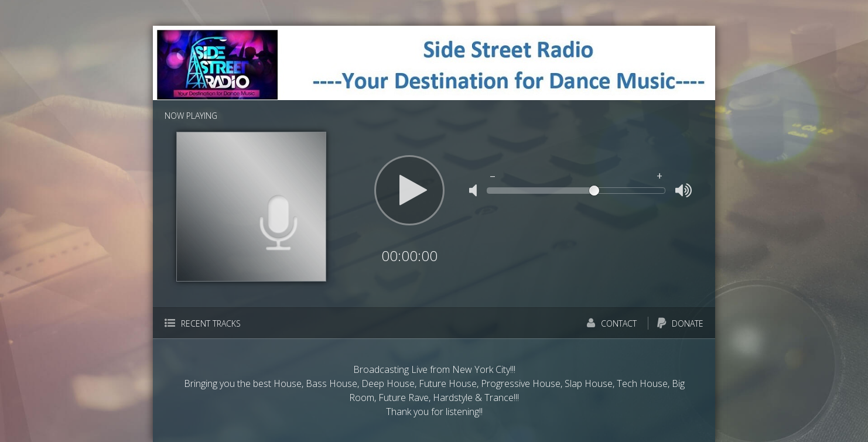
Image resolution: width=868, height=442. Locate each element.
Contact (612, 323)
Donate (680, 323)
